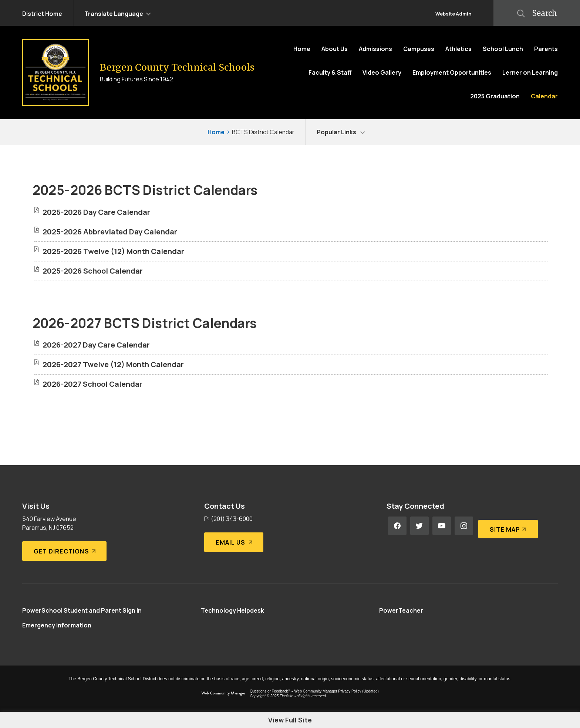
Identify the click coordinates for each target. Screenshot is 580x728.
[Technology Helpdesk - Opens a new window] (232, 610)
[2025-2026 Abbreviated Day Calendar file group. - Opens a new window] (110, 232)
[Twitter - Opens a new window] (419, 526)
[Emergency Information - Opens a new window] (57, 625)
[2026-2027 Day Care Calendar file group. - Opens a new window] (96, 345)
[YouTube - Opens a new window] (442, 526)
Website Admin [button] (453, 14)
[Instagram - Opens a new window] (464, 526)
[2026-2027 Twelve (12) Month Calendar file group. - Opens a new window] (113, 364)
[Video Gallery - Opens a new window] (382, 72)
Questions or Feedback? (270, 691)
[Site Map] (507, 526)
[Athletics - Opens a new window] (458, 49)
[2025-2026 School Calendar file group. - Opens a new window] (93, 271)
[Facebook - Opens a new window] (397, 526)
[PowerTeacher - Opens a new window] (401, 610)
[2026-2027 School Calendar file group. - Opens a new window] (92, 384)
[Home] (302, 49)
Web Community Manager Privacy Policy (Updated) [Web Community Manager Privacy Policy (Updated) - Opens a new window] (337, 691)
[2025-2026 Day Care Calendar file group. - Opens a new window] (96, 212)
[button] (118, 13)
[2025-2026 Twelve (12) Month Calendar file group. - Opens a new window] (113, 251)
